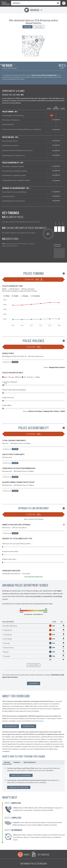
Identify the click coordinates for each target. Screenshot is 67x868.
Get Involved (43, 854)
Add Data (15, 362)
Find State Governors (21, 775)
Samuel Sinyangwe (37, 721)
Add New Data (34, 683)
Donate (27, 854)
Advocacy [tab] (7, 762)
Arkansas (32, 10)
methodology (11, 726)
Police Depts (27, 27)
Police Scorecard (6, 3)
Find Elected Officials (19, 787)
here (8, 718)
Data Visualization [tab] (30, 762)
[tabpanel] (33, 778)
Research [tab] (17, 762)
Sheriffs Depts (39, 27)
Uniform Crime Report (35, 411)
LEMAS (62, 411)
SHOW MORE (33, 665)
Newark (7, 65)
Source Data (29, 726)
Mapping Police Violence (57, 367)
